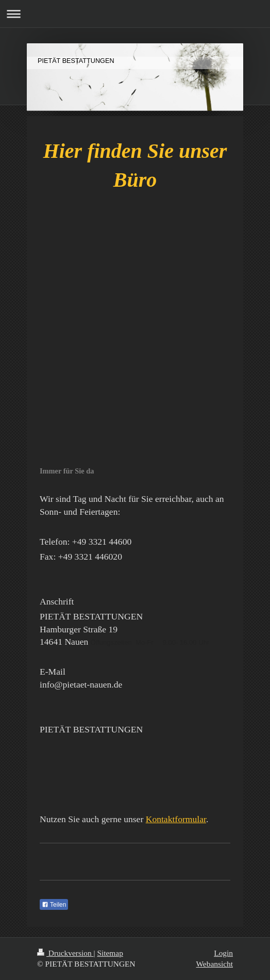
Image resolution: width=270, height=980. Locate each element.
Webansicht (215, 964)
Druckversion (65, 953)
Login (223, 953)
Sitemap (110, 953)
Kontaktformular (176, 819)
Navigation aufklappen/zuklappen (135, 14)
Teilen (54, 905)
